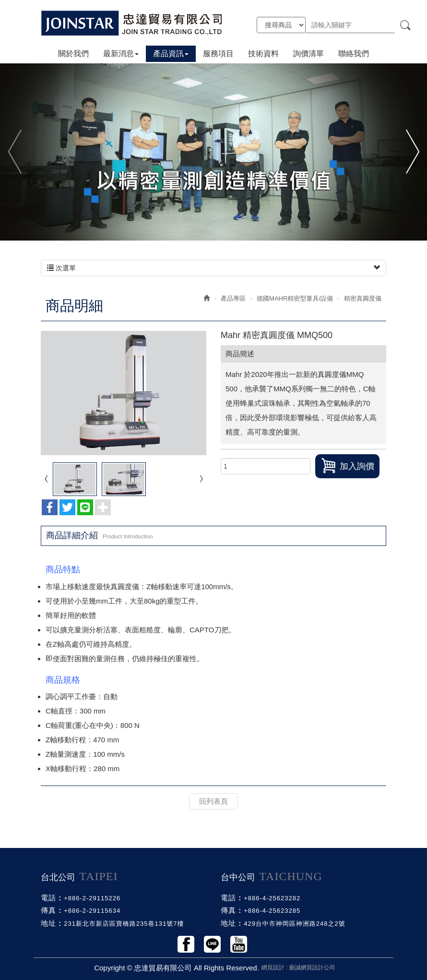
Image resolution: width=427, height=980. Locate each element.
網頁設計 (273, 968)
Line (212, 944)
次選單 (213, 268)
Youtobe (239, 944)
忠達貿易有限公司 (132, 23)
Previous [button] (16, 151)
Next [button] (411, 151)
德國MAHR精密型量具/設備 (295, 298)
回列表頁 (213, 801)
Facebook (186, 944)
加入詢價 (347, 466)
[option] (213, 151)
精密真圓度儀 (363, 298)
